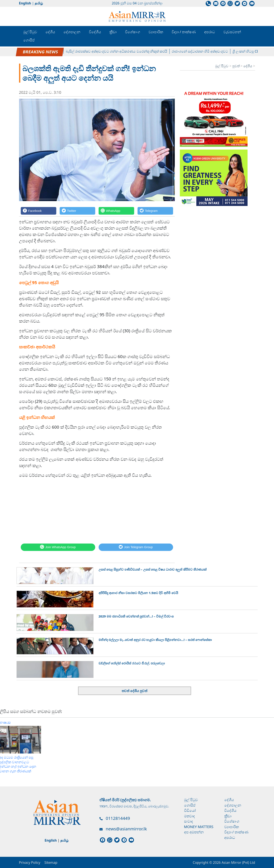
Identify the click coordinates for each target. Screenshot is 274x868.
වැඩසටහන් (232, 32)
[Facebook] (39, 211)
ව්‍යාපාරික (156, 32)
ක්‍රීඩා (113, 32)
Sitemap (51, 863)
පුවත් (236, 66)
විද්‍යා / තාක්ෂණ (184, 32)
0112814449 (118, 818)
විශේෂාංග (133, 32)
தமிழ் (39, 3)
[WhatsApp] (116, 211)
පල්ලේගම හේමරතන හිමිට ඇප (40, 51)
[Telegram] (155, 211)
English (25, 3)
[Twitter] (77, 211)
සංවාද (189, 821)
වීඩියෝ (190, 810)
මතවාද (189, 816)
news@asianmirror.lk (126, 829)
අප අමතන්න (194, 832)
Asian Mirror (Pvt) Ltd (238, 863)
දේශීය (50, 32)
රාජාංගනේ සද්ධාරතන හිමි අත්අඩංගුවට (202, 51)
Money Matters (199, 827)
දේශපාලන (72, 32)
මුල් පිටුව (30, 32)
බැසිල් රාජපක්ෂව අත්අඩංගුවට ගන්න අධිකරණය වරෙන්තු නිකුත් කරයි (119, 51)
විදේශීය (95, 32)
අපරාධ (210, 32)
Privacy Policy (30, 863)
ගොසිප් (29, 40)
